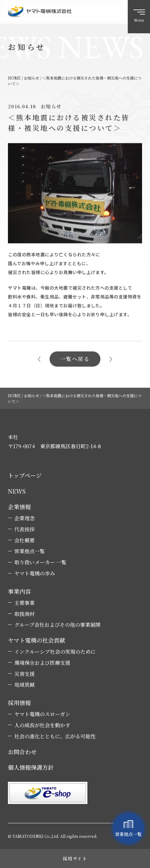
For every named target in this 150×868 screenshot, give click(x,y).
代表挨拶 (24, 529)
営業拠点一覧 (30, 551)
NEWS (17, 491)
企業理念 (24, 518)
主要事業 (24, 603)
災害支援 (24, 674)
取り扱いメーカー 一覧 (40, 562)
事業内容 (19, 591)
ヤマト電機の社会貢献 (37, 640)
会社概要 (24, 541)
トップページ (25, 475)
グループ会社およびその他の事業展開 (57, 625)
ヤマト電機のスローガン (42, 714)
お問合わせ (22, 752)
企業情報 (19, 507)
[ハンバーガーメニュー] (139, 17)
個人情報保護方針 (31, 767)
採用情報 (19, 703)
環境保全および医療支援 (42, 663)
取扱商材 (24, 614)
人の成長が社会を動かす (42, 725)
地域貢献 (24, 685)
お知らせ (51, 107)
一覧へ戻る (75, 360)
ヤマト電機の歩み (35, 573)
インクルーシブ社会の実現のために (55, 652)
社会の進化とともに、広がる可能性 (55, 736)
